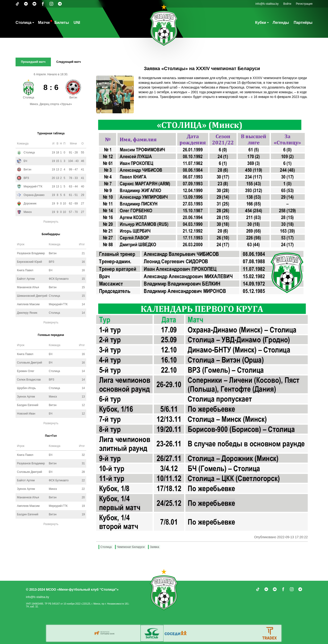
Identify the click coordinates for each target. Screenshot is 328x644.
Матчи (44, 23)
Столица (23, 23)
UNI (77, 23)
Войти (287, 4)
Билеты (62, 23)
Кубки (261, 23)
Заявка (154, 547)
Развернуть (51, 222)
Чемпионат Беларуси (131, 547)
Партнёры (303, 23)
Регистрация (304, 4)
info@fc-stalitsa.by (267, 4)
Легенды (281, 23)
